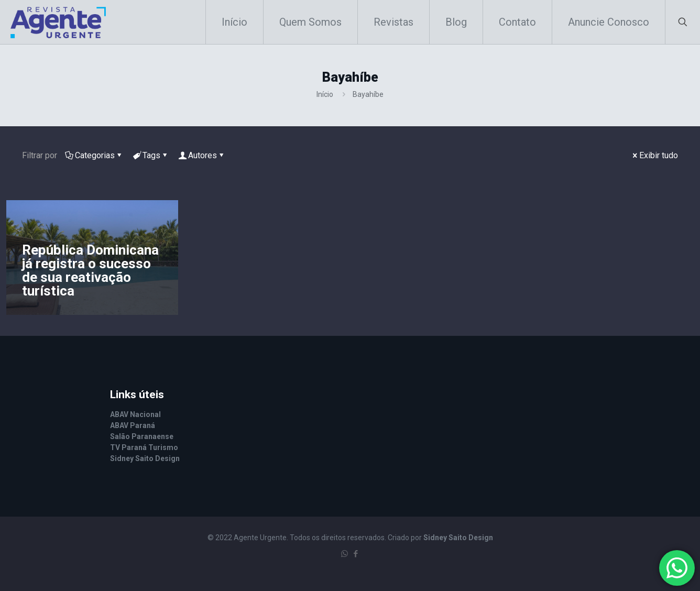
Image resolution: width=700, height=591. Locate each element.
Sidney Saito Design (458, 538)
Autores (202, 155)
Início (325, 94)
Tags (151, 155)
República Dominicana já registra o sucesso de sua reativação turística (90, 270)
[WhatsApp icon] (344, 554)
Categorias (94, 155)
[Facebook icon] (356, 554)
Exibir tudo (654, 155)
